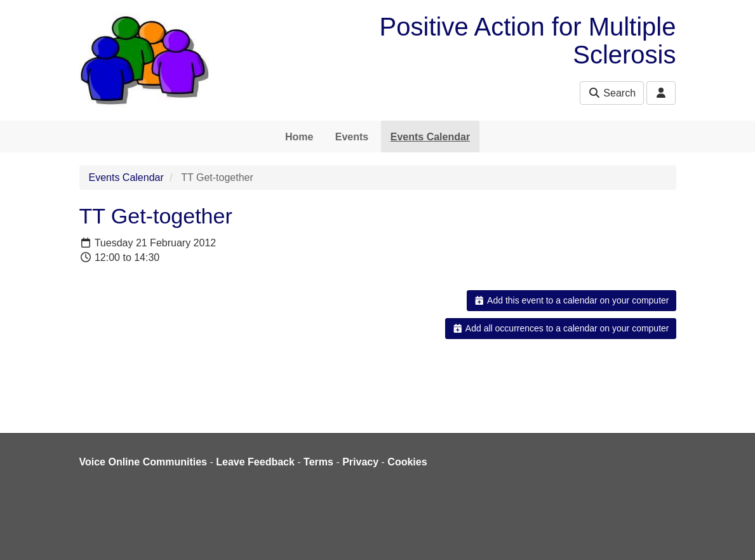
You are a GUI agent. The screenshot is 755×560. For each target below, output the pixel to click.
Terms (318, 462)
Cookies (407, 462)
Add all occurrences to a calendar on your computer (560, 328)
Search (612, 93)
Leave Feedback (255, 462)
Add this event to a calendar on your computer (571, 300)
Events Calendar (430, 137)
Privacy (360, 462)
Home (299, 137)
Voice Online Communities (144, 462)
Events (352, 137)
